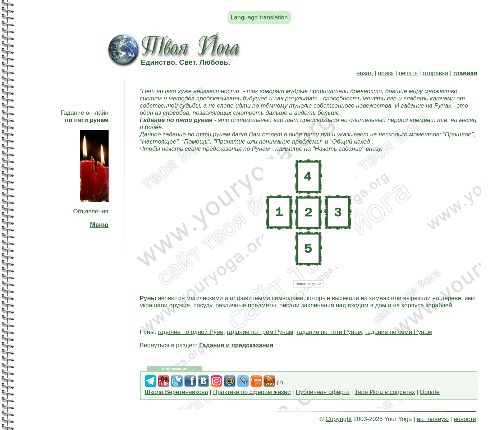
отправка (436, 73)
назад (365, 73)
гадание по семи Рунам (398, 332)
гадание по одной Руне (191, 332)
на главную (433, 419)
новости (465, 419)
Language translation (259, 17)
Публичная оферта (323, 392)
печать (408, 73)
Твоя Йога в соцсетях (385, 392)
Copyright (339, 419)
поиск (386, 73)
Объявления (91, 211)
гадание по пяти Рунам (329, 332)
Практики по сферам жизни (252, 392)
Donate (430, 392)
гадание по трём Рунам (260, 332)
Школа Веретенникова (177, 392)
